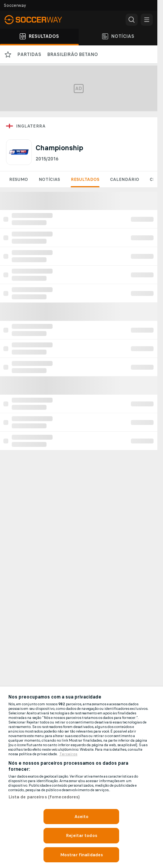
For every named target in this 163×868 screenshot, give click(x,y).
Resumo (19, 179)
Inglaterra (31, 126)
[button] (132, 20)
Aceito (82, 817)
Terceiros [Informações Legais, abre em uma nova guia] (68, 754)
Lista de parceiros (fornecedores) (44, 797)
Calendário (125, 179)
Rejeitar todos (81, 835)
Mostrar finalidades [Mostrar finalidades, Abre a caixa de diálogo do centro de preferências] (81, 855)
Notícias (49, 179)
